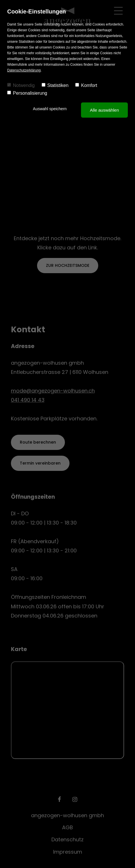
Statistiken (55, 85)
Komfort (86, 85)
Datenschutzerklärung (24, 70)
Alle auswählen (104, 110)
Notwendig (21, 85)
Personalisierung (27, 93)
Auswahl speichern (50, 109)
